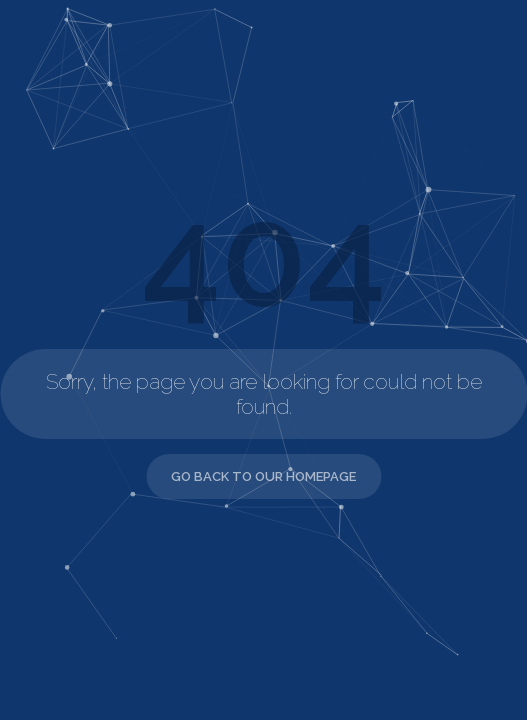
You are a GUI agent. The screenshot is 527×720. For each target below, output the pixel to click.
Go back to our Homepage (263, 476)
